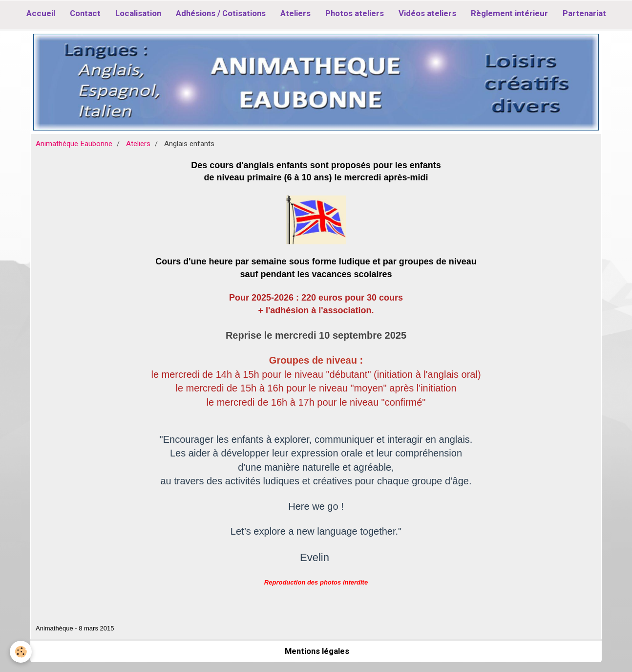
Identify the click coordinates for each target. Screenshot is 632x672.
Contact (85, 13)
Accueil (41, 13)
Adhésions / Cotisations (221, 13)
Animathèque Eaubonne (74, 144)
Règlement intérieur (509, 13)
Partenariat (584, 13)
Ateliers (295, 13)
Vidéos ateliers (427, 13)
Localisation (138, 13)
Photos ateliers (355, 13)
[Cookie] (21, 652)
